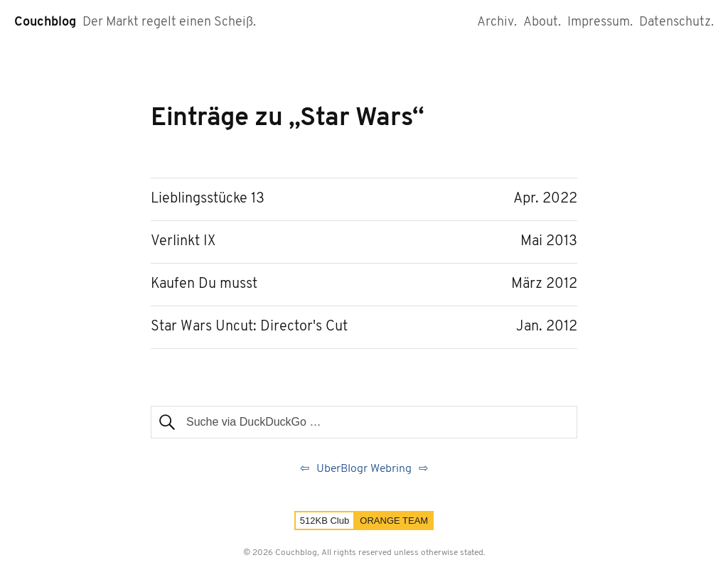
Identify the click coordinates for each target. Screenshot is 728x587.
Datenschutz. (676, 22)
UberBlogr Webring (364, 469)
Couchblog (45, 22)
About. (542, 22)
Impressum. (600, 22)
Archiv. (497, 22)
